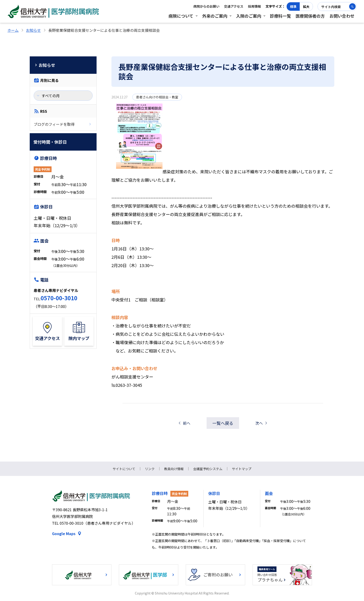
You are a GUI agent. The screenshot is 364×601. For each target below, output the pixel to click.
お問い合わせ (342, 16)
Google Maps (64, 533)
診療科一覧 (280, 16)
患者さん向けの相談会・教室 (157, 97)
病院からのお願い (206, 6)
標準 (293, 6)
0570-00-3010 (59, 298)
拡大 (306, 6)
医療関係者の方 (310, 16)
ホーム (13, 30)
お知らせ (33, 30)
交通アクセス (234, 6)
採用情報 (254, 6)
